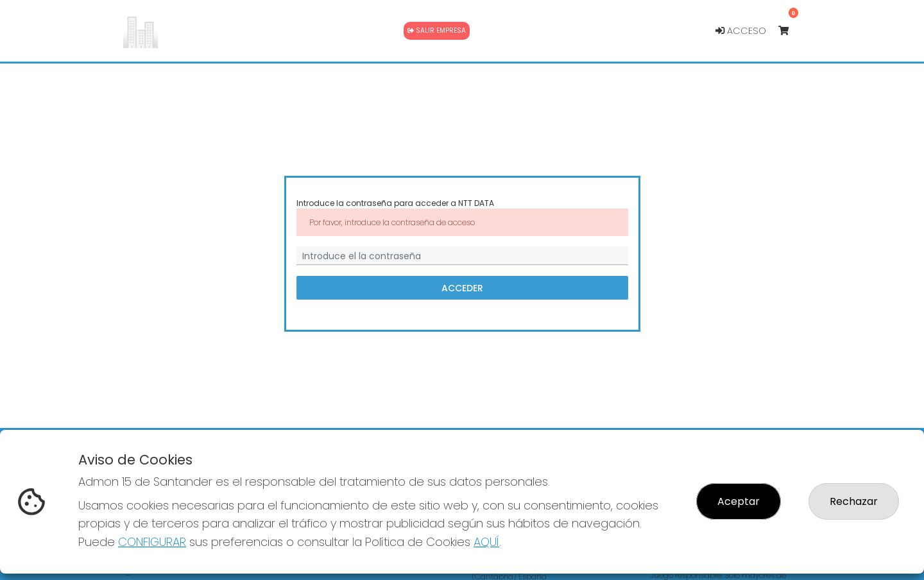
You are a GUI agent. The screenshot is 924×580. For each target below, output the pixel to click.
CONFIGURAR (152, 542)
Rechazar (854, 501)
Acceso (741, 31)
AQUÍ (486, 542)
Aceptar (739, 501)
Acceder (462, 288)
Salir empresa (437, 30)
